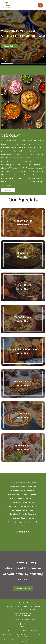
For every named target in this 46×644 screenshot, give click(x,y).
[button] (10, 540)
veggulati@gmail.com (23, 613)
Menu (20, 634)
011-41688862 (34, 610)
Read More (8, 190)
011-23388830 (23, 607)
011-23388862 (35, 607)
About (12, 634)
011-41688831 (22, 610)
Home (5, 634)
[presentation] (4, 511)
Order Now (23, 225)
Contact (38, 634)
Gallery (28, 634)
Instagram (44, 56)
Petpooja (28, 642)
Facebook (44, 45)
